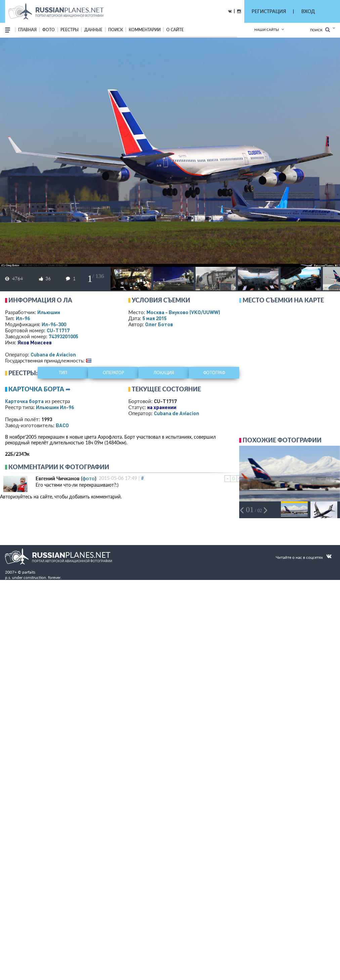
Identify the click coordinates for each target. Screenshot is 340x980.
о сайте (175, 30)
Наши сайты (267, 30)
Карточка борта (24, 401)
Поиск (320, 30)
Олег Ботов (159, 324)
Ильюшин (49, 312)
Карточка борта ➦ (39, 389)
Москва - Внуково (183, 312)
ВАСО (62, 425)
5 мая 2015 (155, 318)
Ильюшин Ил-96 (55, 407)
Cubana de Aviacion (53, 354)
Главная (27, 30)
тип (63, 373)
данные (93, 30)
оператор (113, 373)
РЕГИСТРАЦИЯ (269, 11)
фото (49, 30)
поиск (116, 30)
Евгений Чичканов (58, 478)
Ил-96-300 (54, 324)
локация (164, 373)
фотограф (214, 373)
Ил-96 (23, 318)
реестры (70, 30)
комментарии (145, 30)
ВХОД (308, 11)
